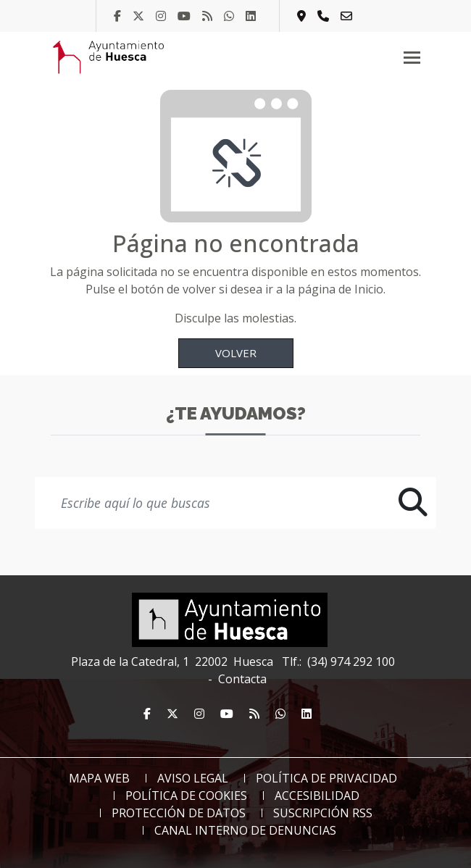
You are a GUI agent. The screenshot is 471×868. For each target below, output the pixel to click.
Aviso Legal (193, 778)
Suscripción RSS (323, 813)
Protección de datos (179, 813)
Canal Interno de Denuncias (245, 830)
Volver (236, 353)
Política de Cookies (186, 796)
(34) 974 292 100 (351, 662)
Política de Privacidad (326, 778)
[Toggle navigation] (412, 57)
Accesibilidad (317, 796)
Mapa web (99, 778)
